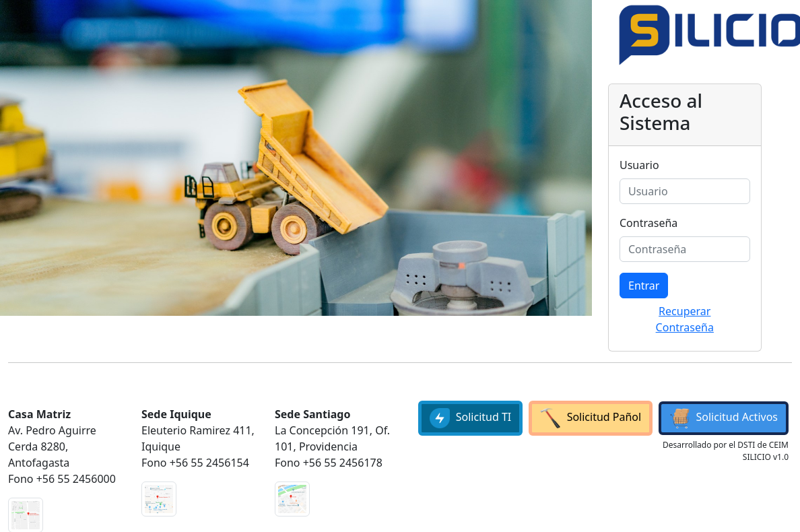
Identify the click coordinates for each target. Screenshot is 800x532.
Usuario (639, 165)
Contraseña (648, 223)
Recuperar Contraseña (685, 319)
